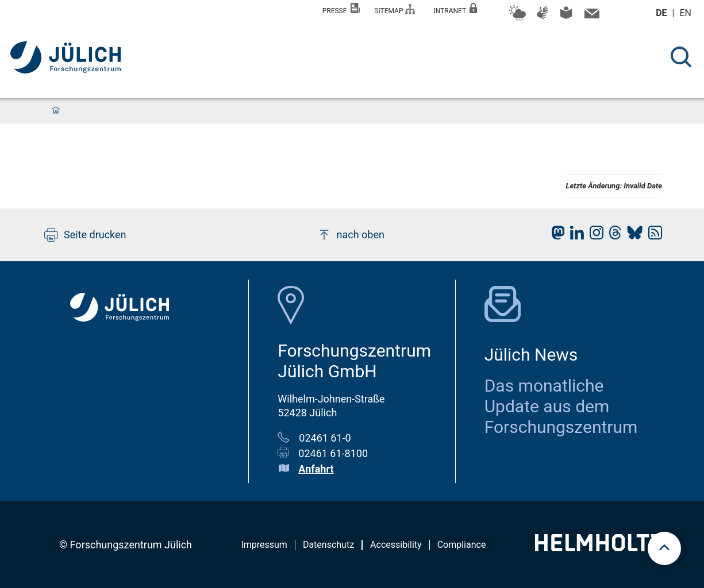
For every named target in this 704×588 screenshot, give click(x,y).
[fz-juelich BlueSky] (632, 236)
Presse (341, 9)
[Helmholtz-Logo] (599, 548)
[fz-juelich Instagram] (594, 236)
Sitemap (395, 9)
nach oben (351, 235)
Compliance (462, 545)
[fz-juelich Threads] (612, 236)
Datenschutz (328, 545)
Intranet (455, 9)
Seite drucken (85, 235)
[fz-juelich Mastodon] (555, 236)
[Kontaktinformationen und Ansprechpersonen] (590, 16)
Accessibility (396, 545)
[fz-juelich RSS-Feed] (652, 236)
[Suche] (681, 57)
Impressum (264, 545)
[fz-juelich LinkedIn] (574, 236)
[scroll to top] (664, 548)
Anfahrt (316, 469)
